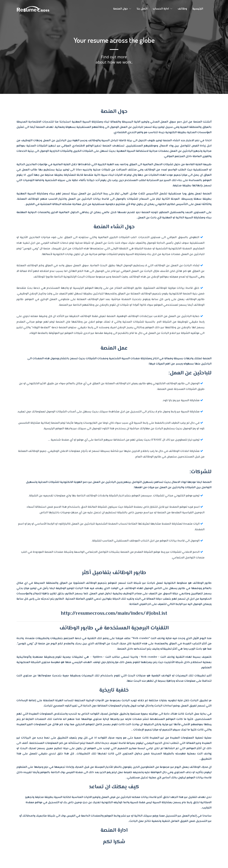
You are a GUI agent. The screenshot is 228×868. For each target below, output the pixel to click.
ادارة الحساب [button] (163, 9)
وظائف (182, 9)
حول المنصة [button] (122, 9)
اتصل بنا (142, 9)
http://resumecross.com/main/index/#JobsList (114, 613)
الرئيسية (198, 9)
